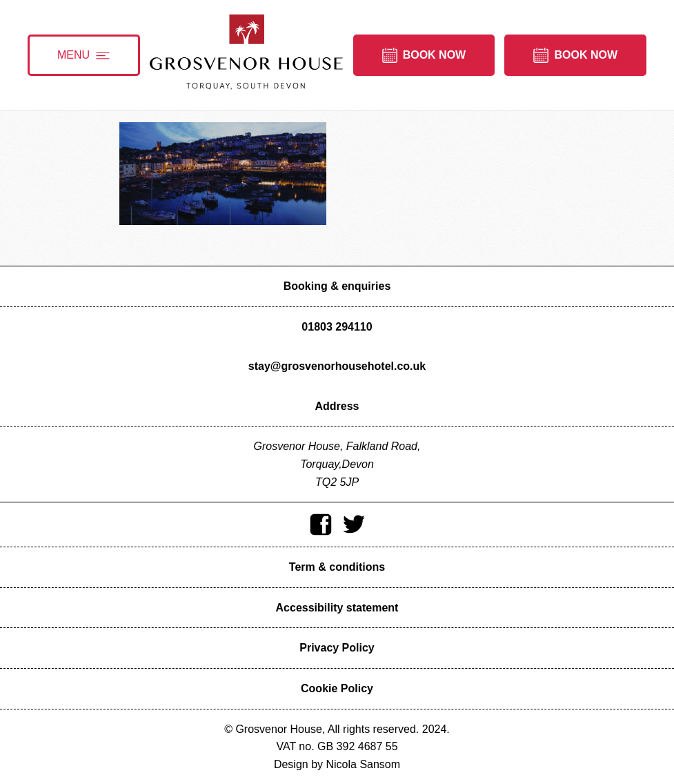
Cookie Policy (337, 688)
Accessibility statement (337, 608)
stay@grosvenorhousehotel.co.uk (337, 366)
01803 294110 (337, 327)
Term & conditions (337, 567)
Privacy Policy (337, 648)
